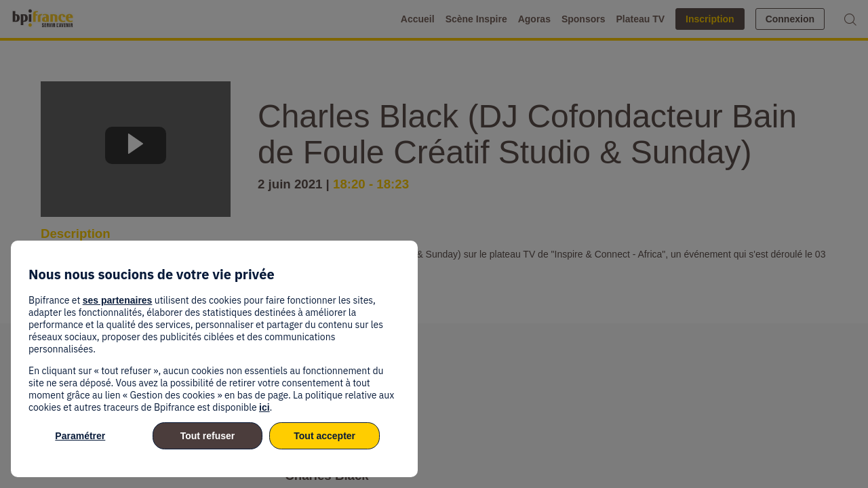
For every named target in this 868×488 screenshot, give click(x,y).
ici (264, 407)
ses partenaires (118, 300)
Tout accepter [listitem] (324, 436)
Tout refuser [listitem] (208, 436)
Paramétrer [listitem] (80, 436)
